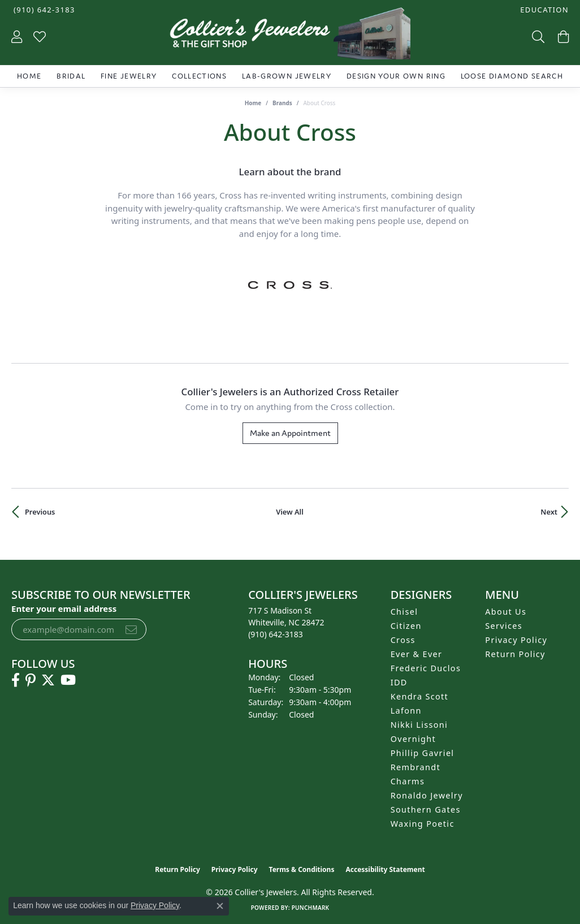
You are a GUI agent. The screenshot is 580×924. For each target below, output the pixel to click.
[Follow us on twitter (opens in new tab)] (48, 680)
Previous (40, 512)
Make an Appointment (290, 433)
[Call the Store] (276, 634)
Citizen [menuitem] (406, 626)
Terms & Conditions (302, 869)
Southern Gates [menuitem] (426, 809)
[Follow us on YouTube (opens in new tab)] (68, 680)
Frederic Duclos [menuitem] (426, 668)
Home (29, 76)
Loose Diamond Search (512, 76)
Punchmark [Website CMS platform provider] (311, 908)
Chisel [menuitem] (404, 612)
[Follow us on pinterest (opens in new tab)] (31, 680)
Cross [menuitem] (403, 640)
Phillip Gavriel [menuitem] (423, 753)
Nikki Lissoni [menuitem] (419, 725)
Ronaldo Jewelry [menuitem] (427, 795)
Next (549, 512)
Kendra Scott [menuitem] (419, 696)
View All (290, 512)
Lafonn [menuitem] (406, 711)
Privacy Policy (516, 640)
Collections (199, 76)
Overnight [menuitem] (413, 739)
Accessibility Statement (385, 869)
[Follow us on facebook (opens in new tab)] (16, 680)
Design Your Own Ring (396, 76)
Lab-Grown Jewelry (287, 76)
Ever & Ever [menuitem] (417, 654)
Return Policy (515, 654)
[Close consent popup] (220, 906)
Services (504, 626)
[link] (43, 10)
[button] (543, 10)
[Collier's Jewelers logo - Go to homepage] (290, 36)
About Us (506, 612)
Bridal (71, 76)
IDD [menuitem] (399, 682)
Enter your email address (64, 608)
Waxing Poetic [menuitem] (423, 824)
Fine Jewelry (129, 76)
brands (282, 103)
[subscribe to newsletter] (131, 629)
